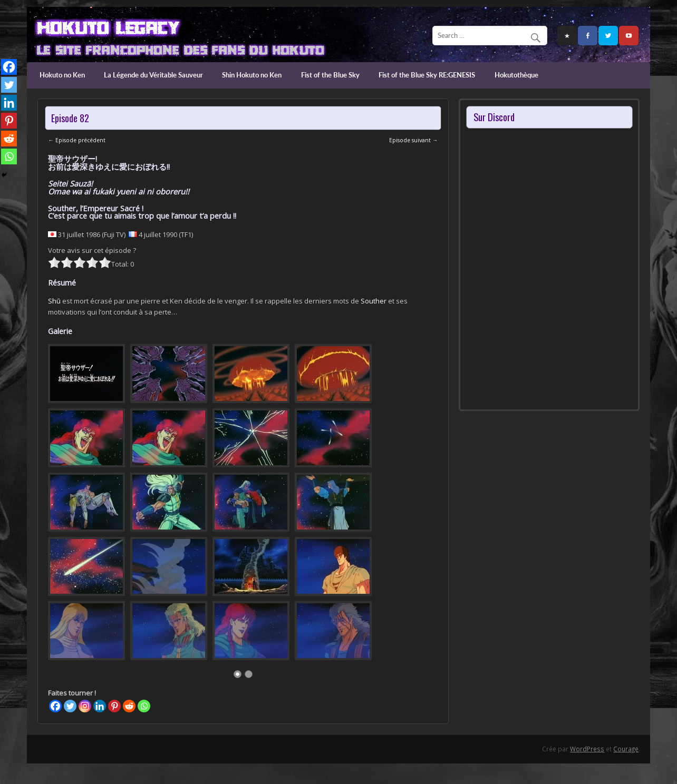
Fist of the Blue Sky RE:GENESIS (427, 75)
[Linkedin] (100, 706)
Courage (626, 749)
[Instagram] (85, 706)
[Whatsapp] (144, 706)
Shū (54, 301)
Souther (374, 301)
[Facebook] (55, 706)
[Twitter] (70, 706)
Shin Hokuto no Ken (252, 75)
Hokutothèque (516, 75)
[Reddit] (129, 706)
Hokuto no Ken (62, 75)
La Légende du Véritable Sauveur (153, 75)
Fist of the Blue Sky (330, 75)
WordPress (587, 749)
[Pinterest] (114, 706)
